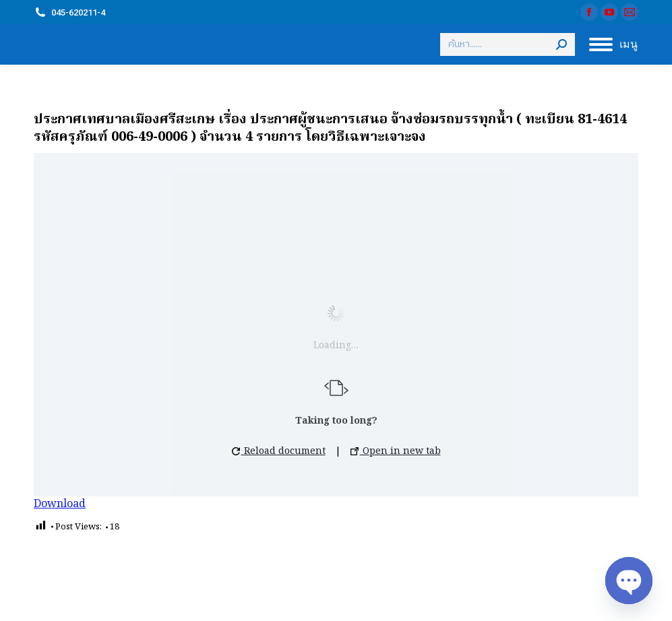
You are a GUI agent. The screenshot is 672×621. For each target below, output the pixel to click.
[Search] (508, 44)
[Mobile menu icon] (613, 44)
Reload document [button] (279, 451)
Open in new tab (396, 451)
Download (60, 504)
